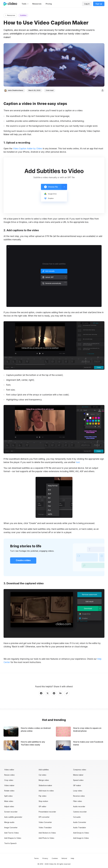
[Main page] (12, 4)
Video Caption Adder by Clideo (28, 149)
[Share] (103, 90)
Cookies (55, 858)
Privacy (45, 858)
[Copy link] (67, 693)
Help (72, 858)
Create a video (23, 560)
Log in (87, 4)
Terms (36, 858)
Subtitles (23, 15)
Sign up (99, 4)
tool (78, 462)
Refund (64, 858)
